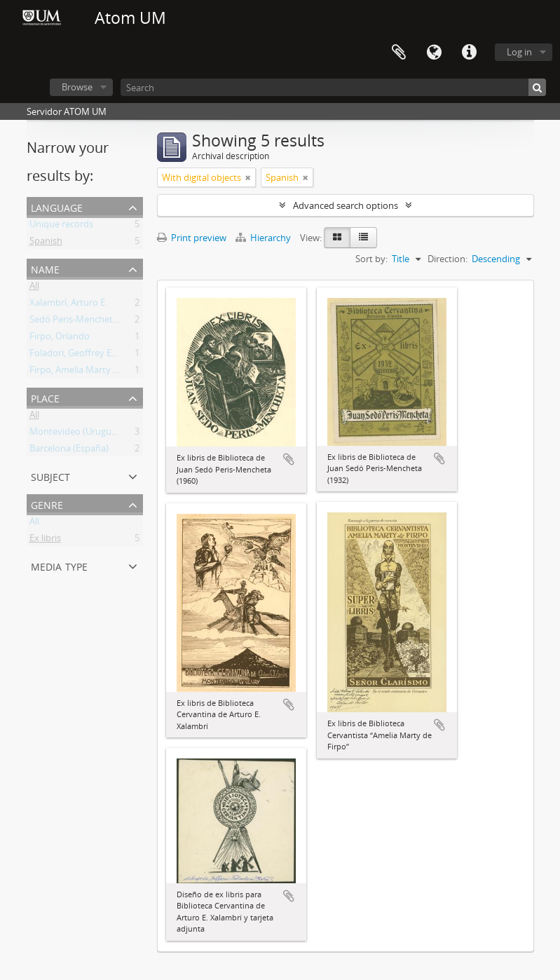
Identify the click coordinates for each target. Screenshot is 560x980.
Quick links (469, 53)
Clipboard (399, 53)
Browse (77, 87)
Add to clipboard (289, 459)
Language (434, 53)
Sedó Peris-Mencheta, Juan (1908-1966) (110, 322)
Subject (50, 476)
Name (45, 268)
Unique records (61, 226)
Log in (519, 52)
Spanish (46, 243)
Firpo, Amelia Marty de (76, 372)
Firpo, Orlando (60, 339)
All (34, 288)
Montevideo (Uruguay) (77, 434)
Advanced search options (346, 205)
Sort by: (371, 259)
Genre (47, 504)
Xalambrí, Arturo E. (68, 305)
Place (45, 397)
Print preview (192, 238)
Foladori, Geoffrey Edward (84, 355)
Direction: (448, 259)
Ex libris (45, 540)
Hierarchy (264, 238)
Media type (59, 565)
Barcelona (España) (69, 451)
